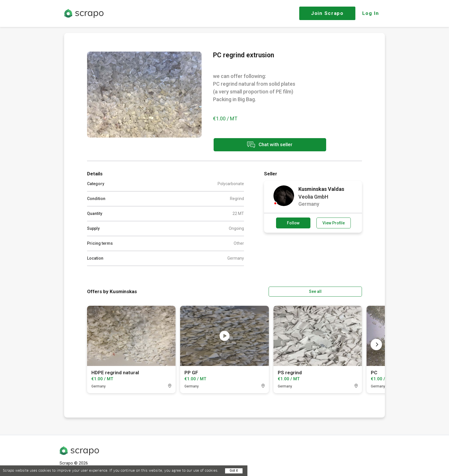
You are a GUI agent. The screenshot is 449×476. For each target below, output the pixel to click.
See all (346, 291)
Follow (293, 223)
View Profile (334, 223)
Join (327, 13)
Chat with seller (264, 145)
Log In (371, 13)
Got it (234, 471)
